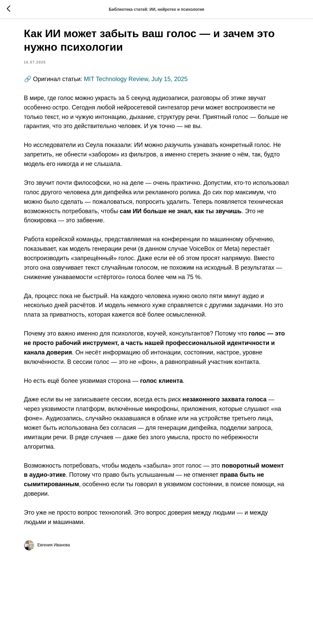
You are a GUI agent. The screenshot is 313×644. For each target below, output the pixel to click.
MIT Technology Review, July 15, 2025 (160, 84)
